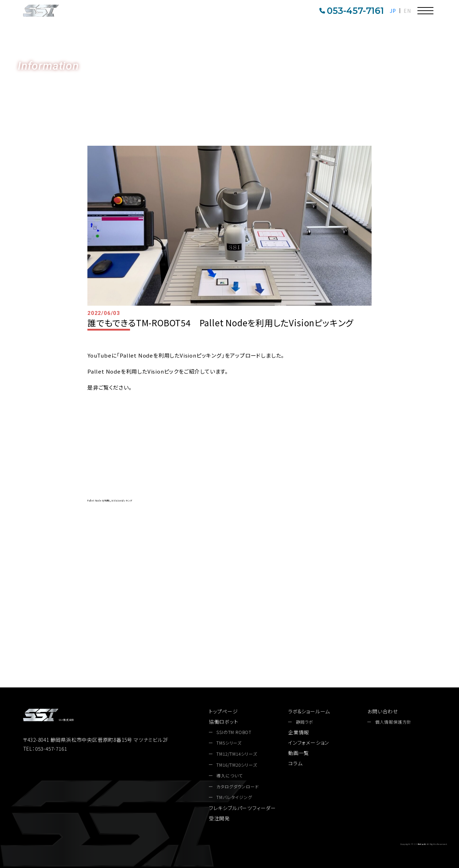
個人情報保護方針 (393, 722)
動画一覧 (299, 753)
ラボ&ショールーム (309, 711)
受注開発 (219, 818)
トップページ (223, 711)
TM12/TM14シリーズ (237, 754)
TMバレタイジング (234, 797)
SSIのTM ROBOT (234, 732)
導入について (229, 776)
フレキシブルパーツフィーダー (242, 808)
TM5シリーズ (229, 743)
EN (407, 11)
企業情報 (299, 732)
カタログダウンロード (309, 626)
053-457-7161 (352, 11)
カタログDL (451, 87)
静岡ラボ (305, 722)
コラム (295, 763)
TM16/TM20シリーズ (237, 765)
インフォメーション (309, 743)
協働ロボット (224, 722)
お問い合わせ (451, 148)
